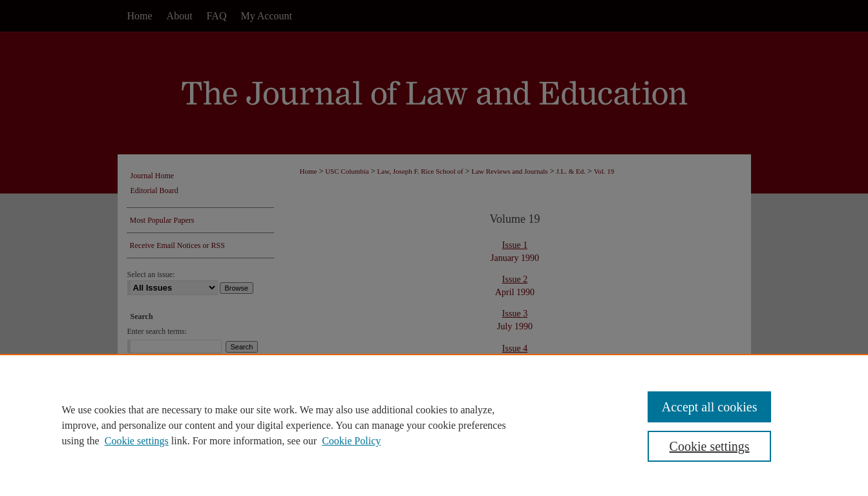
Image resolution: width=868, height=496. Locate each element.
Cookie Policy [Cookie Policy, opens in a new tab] (351, 441)
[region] (434, 425)
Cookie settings (137, 441)
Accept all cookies (710, 407)
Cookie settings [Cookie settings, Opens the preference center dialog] (710, 446)
